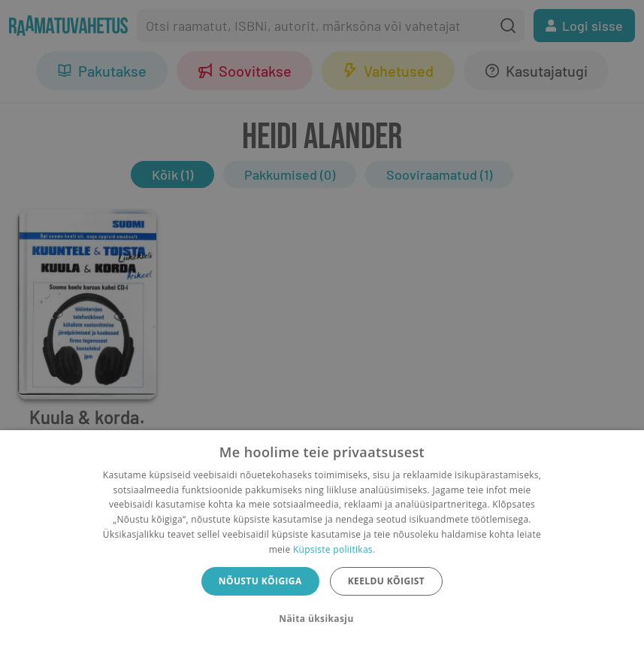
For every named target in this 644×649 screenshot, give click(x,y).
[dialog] (322, 540)
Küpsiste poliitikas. (334, 549)
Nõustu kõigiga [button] (260, 581)
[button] (322, 619)
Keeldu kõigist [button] (387, 581)
